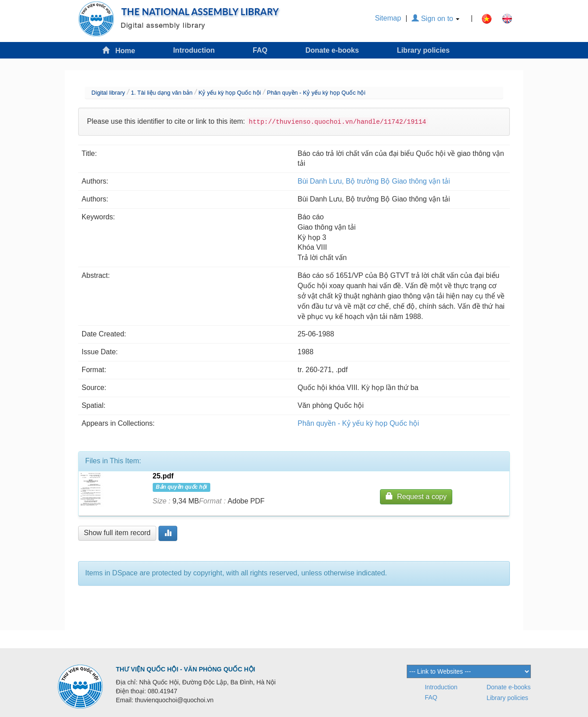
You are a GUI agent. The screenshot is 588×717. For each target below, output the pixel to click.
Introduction (194, 50)
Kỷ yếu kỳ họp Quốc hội (230, 93)
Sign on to (436, 19)
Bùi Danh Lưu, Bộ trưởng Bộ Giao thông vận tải (374, 181)
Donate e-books (332, 50)
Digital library (108, 93)
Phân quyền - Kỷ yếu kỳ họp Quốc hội (316, 93)
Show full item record (117, 533)
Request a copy (416, 496)
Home (119, 50)
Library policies (423, 50)
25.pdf (163, 476)
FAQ (260, 50)
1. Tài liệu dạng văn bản (162, 93)
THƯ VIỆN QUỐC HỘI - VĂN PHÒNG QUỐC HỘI (186, 669)
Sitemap (388, 18)
